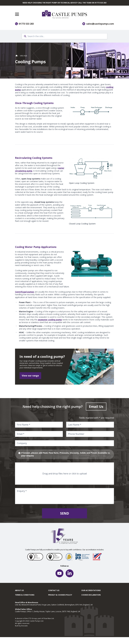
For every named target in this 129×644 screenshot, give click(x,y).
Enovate (24, 626)
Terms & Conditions (25, 595)
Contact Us (54, 590)
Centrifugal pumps (25, 292)
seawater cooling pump (50, 320)
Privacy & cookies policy (60, 595)
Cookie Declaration (91, 595)
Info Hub (24, 56)
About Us (19, 590)
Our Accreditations (91, 590)
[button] (17, 14)
